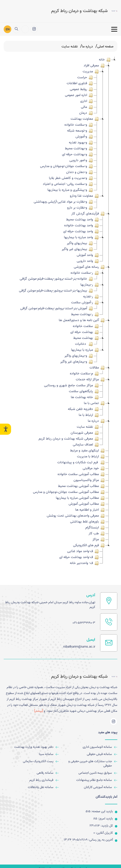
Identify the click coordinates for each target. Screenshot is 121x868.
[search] (16, 29)
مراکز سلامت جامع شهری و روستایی (72, 386)
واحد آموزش (88, 255)
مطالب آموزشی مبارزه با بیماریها (81, 498)
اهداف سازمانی (86, 445)
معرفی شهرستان (85, 433)
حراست (85, 77)
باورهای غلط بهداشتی (88, 522)
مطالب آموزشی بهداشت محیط (82, 486)
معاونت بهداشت (85, 119)
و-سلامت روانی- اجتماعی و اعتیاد (68, 184)
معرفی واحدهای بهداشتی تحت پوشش (76, 516)
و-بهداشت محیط (79, 149)
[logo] (84, 10)
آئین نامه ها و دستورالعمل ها (82, 320)
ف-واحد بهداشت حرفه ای (79, 557)
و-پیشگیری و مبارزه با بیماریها (70, 190)
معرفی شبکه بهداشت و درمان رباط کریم (69, 439)
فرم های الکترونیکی (89, 545)
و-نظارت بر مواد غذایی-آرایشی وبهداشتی (64, 202)
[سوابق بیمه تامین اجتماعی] (90, 773)
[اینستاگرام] (34, 29)
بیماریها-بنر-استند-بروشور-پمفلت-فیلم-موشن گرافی (56, 291)
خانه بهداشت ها (85, 397)
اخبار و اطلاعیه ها (90, 510)
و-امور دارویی (81, 160)
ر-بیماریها (90, 285)
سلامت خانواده (86, 326)
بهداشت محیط (86, 338)
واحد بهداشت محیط (83, 220)
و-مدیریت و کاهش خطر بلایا (71, 178)
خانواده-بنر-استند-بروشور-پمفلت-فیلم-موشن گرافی (57, 279)
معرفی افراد (94, 66)
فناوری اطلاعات (80, 83)
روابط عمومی (82, 89)
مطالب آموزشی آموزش (87, 504)
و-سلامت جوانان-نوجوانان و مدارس (67, 166)
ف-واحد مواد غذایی (83, 551)
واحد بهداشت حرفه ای (81, 231)
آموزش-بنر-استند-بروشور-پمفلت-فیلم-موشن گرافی (57, 309)
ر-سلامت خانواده (85, 273)
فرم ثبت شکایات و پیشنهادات (81, 463)
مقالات (97, 368)
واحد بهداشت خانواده (82, 226)
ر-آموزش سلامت (85, 303)
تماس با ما (95, 403)
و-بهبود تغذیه (81, 143)
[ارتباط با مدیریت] (25, 29)
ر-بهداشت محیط (85, 314)
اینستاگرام (95, 528)
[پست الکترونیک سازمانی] (31, 762)
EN (8, 29)
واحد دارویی (88, 261)
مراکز (99, 540)
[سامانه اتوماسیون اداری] (90, 747)
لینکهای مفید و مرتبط (88, 451)
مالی (87, 107)
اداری (87, 101)
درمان (86, 113)
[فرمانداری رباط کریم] (31, 780)
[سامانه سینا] (31, 754)
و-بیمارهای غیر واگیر (77, 362)
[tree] (60, 311)
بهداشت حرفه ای (85, 332)
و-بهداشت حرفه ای (78, 154)
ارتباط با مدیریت (91, 457)
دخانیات (84, 344)
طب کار (97, 534)
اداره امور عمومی (79, 95)
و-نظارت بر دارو (80, 208)
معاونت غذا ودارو (85, 196)
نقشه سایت (88, 427)
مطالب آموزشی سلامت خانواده (81, 474)
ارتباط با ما (89, 415)
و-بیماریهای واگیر (79, 356)
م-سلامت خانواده (85, 374)
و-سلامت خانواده (79, 125)
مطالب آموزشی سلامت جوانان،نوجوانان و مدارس (69, 492)
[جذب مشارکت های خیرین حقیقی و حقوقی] (90, 764)
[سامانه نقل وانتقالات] (31, 787)
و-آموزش (84, 137)
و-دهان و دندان (80, 172)
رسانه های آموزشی (90, 267)
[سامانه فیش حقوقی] (90, 754)
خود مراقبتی (94, 468)
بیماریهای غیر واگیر (78, 249)
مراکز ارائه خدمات (91, 380)
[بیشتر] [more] (39, 711)
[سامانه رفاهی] (31, 773)
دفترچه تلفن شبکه (84, 409)
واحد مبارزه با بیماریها (82, 237)
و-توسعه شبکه (80, 131)
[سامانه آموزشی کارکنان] (90, 787)
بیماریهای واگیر (80, 243)
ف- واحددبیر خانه (85, 563)
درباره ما (97, 421)
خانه (105, 60)
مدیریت (91, 72)
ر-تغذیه (91, 297)
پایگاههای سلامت (84, 391)
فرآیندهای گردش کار (88, 214)
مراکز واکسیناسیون (89, 480)
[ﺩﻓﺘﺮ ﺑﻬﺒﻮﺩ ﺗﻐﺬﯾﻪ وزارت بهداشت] (31, 747)
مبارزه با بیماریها (85, 350)
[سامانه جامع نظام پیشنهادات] (90, 780)
